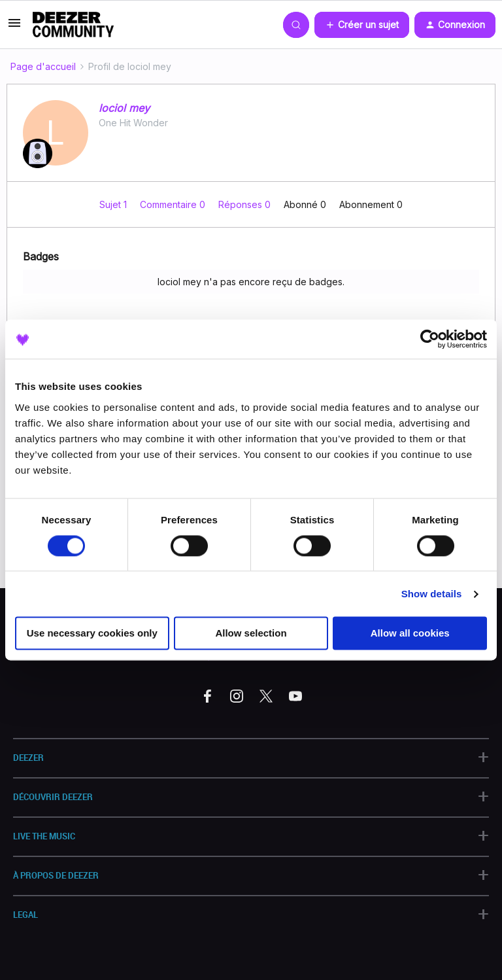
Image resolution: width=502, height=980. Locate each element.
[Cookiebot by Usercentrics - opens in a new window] (430, 339)
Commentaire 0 (174, 204)
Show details (432, 594)
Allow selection (251, 634)
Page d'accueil (43, 66)
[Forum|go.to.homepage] (73, 25)
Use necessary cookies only (92, 634)
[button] (14, 27)
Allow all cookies (410, 634)
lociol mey (124, 108)
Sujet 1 (114, 204)
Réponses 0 (246, 204)
